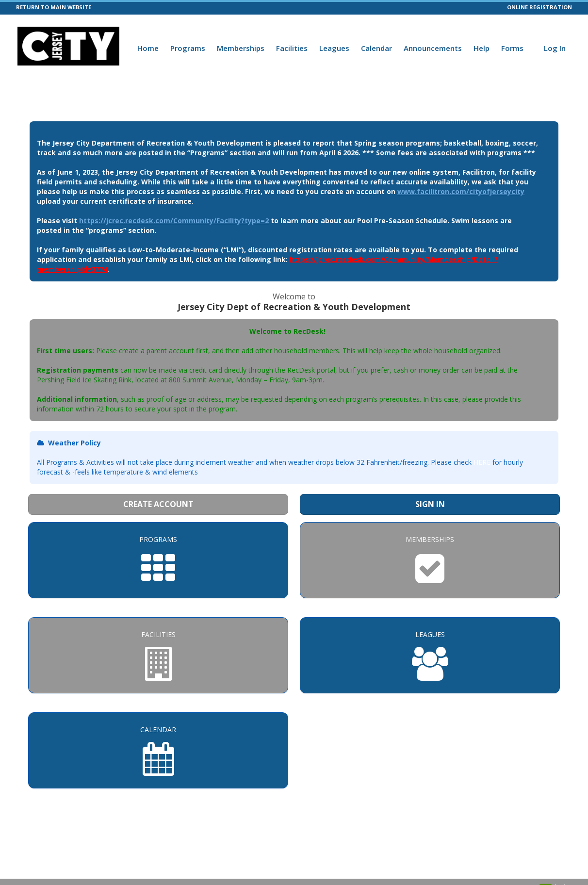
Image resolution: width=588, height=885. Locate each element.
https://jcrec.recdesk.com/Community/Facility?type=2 (174, 221)
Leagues (334, 48)
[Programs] (158, 560)
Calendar (376, 48)
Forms (512, 48)
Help (482, 48)
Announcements (433, 48)
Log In (555, 48)
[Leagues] (430, 655)
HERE (482, 462)
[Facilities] (158, 655)
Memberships (241, 48)
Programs (188, 48)
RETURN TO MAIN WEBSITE (54, 7)
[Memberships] (430, 560)
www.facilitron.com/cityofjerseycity (461, 191)
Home (148, 48)
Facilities (292, 48)
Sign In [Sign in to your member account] (430, 504)
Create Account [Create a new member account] (158, 504)
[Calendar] (158, 750)
